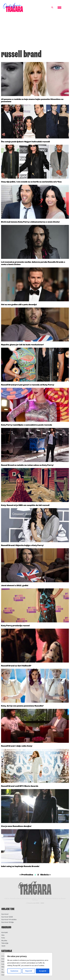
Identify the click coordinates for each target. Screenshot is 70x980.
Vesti (3, 946)
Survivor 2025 (7, 917)
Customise (14, 971)
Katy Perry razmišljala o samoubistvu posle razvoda (27, 425)
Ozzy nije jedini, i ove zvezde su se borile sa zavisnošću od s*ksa (31, 182)
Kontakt (5, 933)
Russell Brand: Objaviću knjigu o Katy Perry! (22, 545)
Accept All (43, 971)
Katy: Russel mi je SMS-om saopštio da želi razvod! (25, 505)
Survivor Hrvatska (9, 920)
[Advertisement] (35, 32)
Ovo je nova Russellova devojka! (16, 826)
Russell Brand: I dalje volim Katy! (17, 746)
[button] (52, 8)
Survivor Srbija (8, 922)
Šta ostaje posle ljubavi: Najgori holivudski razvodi (25, 142)
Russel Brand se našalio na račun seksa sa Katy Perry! (27, 465)
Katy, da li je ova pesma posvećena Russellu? (22, 706)
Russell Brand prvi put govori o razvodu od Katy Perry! (28, 385)
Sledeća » (45, 875)
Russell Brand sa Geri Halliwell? (16, 666)
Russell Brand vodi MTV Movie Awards (20, 786)
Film (3, 935)
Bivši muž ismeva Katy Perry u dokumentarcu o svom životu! (30, 222)
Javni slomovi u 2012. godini (15, 586)
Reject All (29, 971)
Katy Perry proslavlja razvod (15, 626)
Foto (3, 938)
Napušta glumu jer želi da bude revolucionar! (22, 345)
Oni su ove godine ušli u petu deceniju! (19, 305)
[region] (28, 964)
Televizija (5, 943)
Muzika (4, 941)
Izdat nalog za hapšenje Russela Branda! (20, 866)
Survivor (5, 914)
